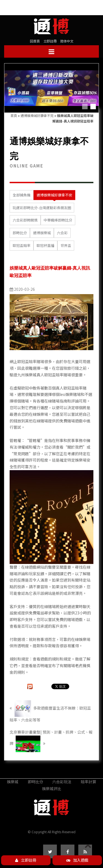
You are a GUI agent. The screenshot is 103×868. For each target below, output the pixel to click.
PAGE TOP (88, 851)
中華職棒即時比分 (58, 220)
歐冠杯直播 (45, 245)
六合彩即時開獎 (25, 220)
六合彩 (62, 233)
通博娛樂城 (42, 233)
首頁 (14, 115)
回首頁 (35, 41)
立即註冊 (50, 41)
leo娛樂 (66, 394)
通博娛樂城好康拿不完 (37, 115)
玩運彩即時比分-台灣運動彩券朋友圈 (42, 208)
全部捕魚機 (22, 195)
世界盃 (66, 245)
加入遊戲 (77, 860)
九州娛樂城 (27, 375)
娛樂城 (13, 782)
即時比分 (20, 233)
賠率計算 (88, 782)
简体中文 (67, 41)
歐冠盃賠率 (22, 245)
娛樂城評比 (52, 789)
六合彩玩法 (62, 782)
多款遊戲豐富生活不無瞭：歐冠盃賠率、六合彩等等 (50, 711)
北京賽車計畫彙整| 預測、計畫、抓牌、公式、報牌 (51, 741)
